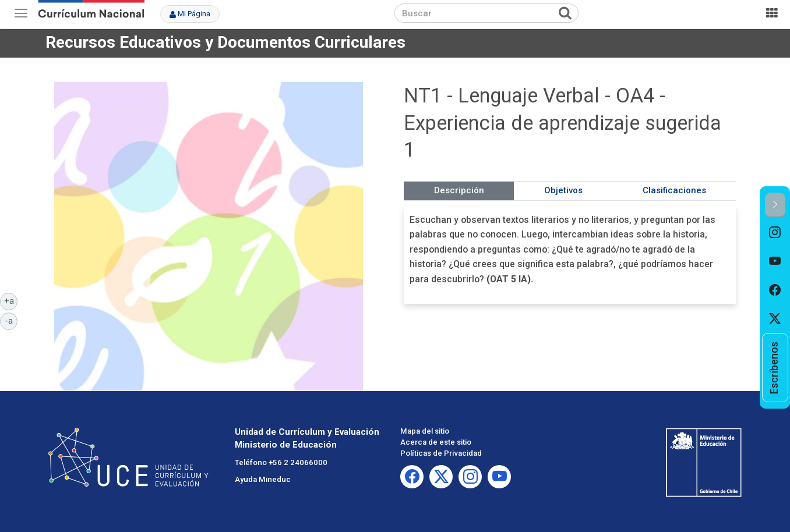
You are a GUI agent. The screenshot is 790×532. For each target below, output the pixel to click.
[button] (775, 205)
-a (11, 320)
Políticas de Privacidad (441, 453)
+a (11, 300)
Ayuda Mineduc (263, 479)
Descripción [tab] (459, 190)
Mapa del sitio (425, 431)
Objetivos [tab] (563, 190)
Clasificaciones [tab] (674, 190)
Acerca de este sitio (436, 442)
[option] (775, 232)
